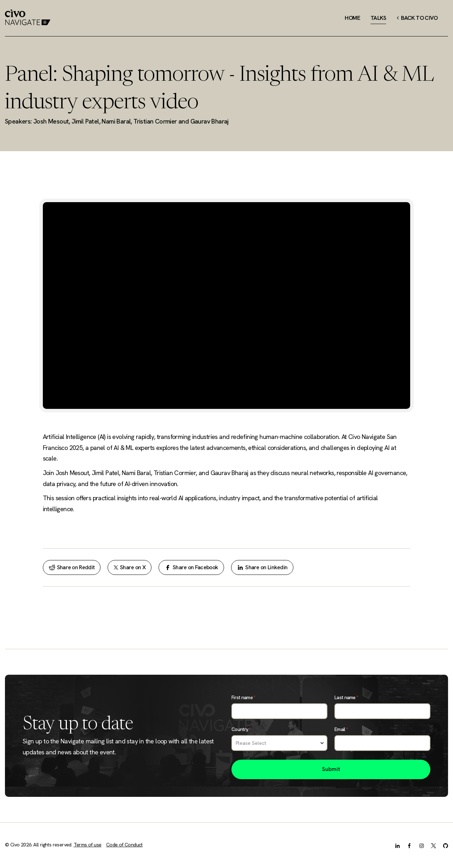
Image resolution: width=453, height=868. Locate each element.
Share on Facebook (191, 567)
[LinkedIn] (397, 846)
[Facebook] (409, 846)
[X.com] (434, 846)
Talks (378, 18)
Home (352, 18)
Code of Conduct (124, 845)
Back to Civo (417, 18)
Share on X (130, 567)
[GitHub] (446, 846)
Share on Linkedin (262, 567)
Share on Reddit (72, 567)
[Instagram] (422, 846)
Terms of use (88, 845)
